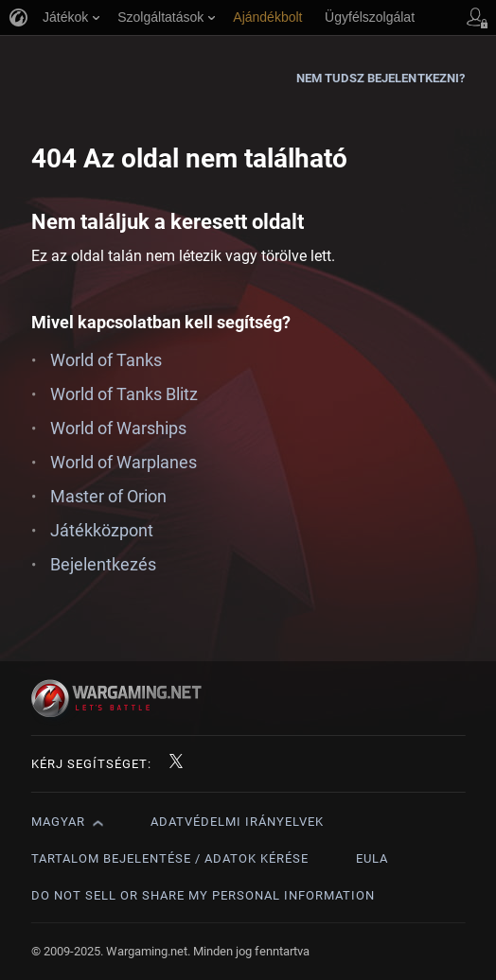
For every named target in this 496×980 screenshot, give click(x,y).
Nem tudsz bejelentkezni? (381, 78)
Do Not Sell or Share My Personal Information (203, 895)
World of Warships (118, 428)
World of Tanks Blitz (124, 394)
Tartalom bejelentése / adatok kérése (170, 858)
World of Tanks (106, 360)
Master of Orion (108, 496)
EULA (372, 858)
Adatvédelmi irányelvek (237, 822)
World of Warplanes (124, 462)
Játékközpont (102, 530)
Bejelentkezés (103, 564)
